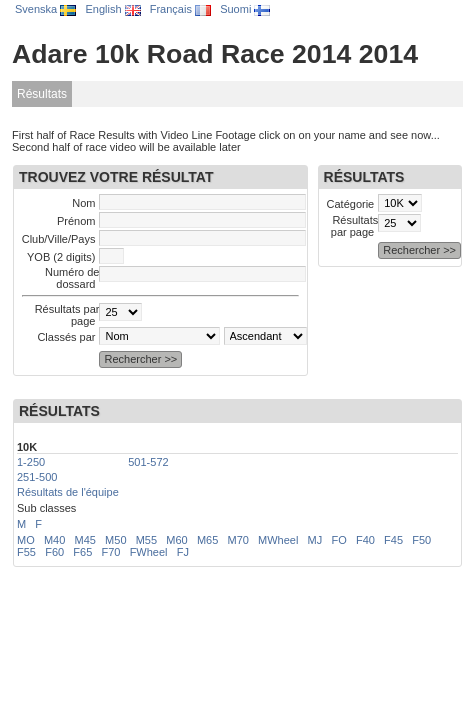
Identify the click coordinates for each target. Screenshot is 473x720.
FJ (183, 552)
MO (26, 540)
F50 (421, 540)
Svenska (45, 9)
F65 (82, 552)
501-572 (148, 462)
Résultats (42, 94)
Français (180, 9)
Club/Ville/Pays (59, 239)
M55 (146, 540)
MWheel (278, 540)
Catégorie (351, 204)
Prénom (76, 221)
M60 (176, 540)
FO (338, 540)
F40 (365, 540)
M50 (115, 540)
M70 (237, 540)
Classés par (66, 337)
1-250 (31, 462)
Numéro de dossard (72, 278)
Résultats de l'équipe (68, 492)
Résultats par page (354, 226)
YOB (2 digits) (61, 257)
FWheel (149, 552)
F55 (26, 552)
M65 (207, 540)
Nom (83, 203)
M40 (54, 540)
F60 (54, 552)
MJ (315, 540)
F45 (393, 540)
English (112, 9)
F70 (110, 552)
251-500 (37, 477)
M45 (85, 540)
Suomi (245, 9)
